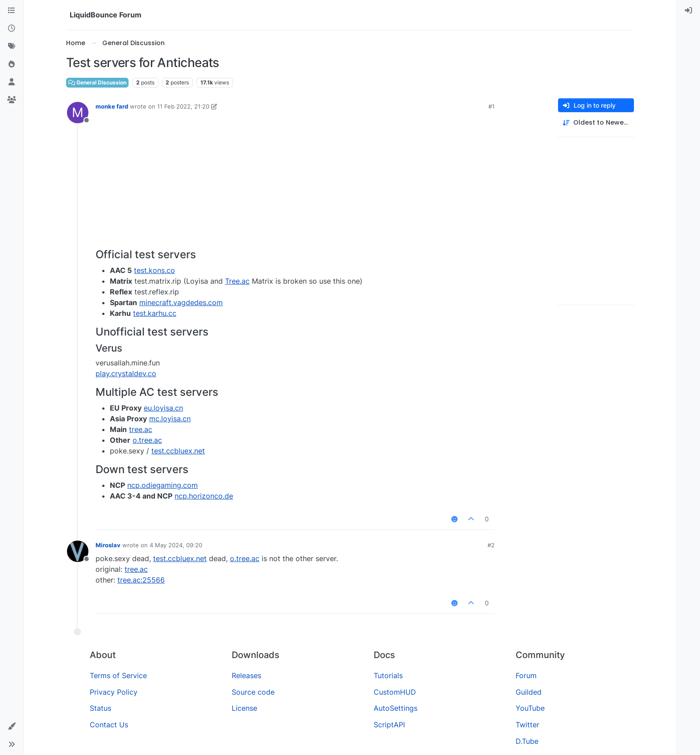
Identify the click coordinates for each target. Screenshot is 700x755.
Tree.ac (237, 281)
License (244, 708)
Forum (526, 675)
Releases (246, 675)
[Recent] (12, 29)
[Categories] (12, 11)
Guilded (529, 692)
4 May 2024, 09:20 (176, 545)
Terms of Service (118, 675)
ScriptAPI (389, 725)
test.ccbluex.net (178, 451)
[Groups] (12, 100)
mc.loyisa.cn (170, 419)
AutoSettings (396, 708)
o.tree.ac (147, 440)
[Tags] (12, 46)
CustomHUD (395, 692)
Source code (253, 692)
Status (100, 708)
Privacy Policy (114, 692)
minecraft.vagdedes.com (181, 302)
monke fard (112, 106)
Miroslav (108, 545)
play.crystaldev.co (126, 373)
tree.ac (141, 429)
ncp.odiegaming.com (162, 485)
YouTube (530, 708)
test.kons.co (154, 270)
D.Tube (527, 741)
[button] (12, 726)
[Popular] (12, 64)
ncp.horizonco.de (204, 496)
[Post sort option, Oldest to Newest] (596, 123)
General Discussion (97, 82)
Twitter (527, 725)
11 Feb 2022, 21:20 (183, 106)
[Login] (688, 11)
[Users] (12, 82)
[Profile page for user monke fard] (78, 113)
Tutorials (388, 675)
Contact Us (109, 725)
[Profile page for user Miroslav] (78, 551)
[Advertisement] (295, 181)
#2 (491, 545)
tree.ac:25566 (141, 580)
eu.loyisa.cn (163, 408)
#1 (492, 106)
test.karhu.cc (155, 313)
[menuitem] (688, 11)
